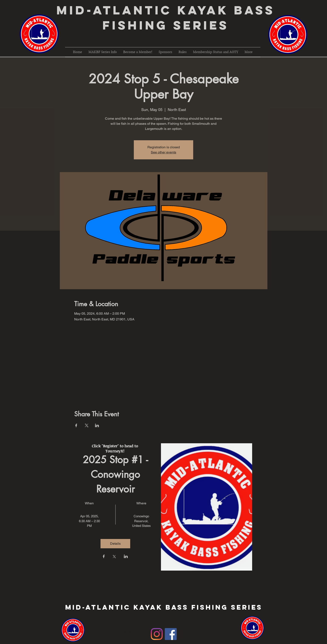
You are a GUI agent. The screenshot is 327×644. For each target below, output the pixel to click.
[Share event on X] (87, 425)
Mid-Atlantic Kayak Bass (166, 10)
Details (115, 544)
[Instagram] (157, 634)
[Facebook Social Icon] (171, 634)
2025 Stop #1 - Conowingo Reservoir (117, 474)
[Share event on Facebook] (76, 425)
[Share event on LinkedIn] (97, 425)
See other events (163, 152)
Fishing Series (166, 25)
